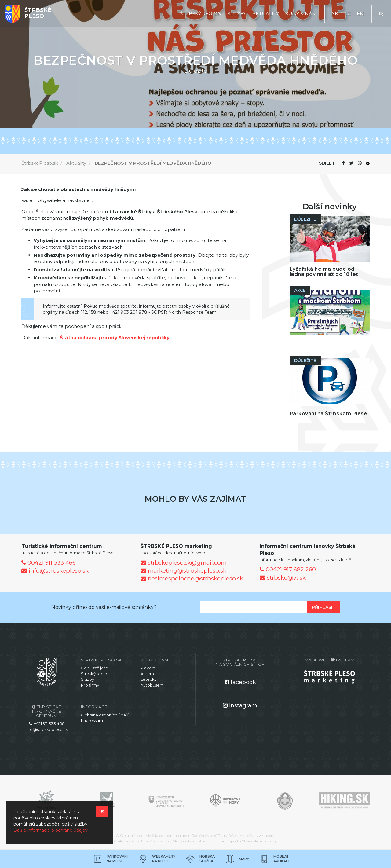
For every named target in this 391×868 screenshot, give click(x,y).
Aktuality (266, 14)
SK (335, 14)
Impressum (92, 720)
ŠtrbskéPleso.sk (40, 163)
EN (360, 14)
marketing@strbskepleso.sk (183, 571)
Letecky (149, 679)
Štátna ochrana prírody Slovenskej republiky (115, 337)
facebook (240, 682)
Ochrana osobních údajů (105, 715)
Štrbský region (201, 14)
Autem (147, 674)
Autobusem (152, 685)
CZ (347, 14)
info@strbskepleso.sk (55, 571)
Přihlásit (324, 607)
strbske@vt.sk (283, 578)
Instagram (240, 705)
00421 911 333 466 (49, 563)
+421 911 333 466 (47, 723)
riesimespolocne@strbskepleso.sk (192, 579)
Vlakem (148, 668)
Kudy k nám (301, 14)
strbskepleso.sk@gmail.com (184, 563)
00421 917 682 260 (288, 569)
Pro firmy (90, 685)
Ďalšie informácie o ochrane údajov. (51, 830)
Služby (237, 14)
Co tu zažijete (95, 668)
